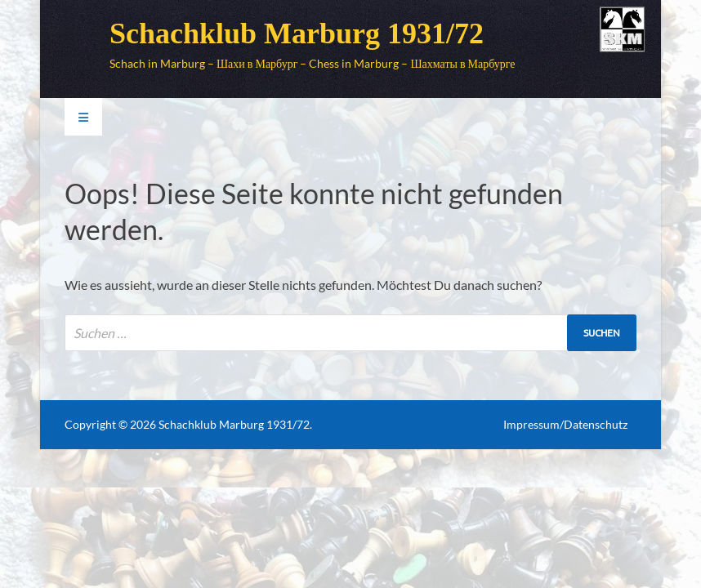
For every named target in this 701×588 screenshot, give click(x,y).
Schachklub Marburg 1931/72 (297, 33)
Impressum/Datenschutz (565, 424)
